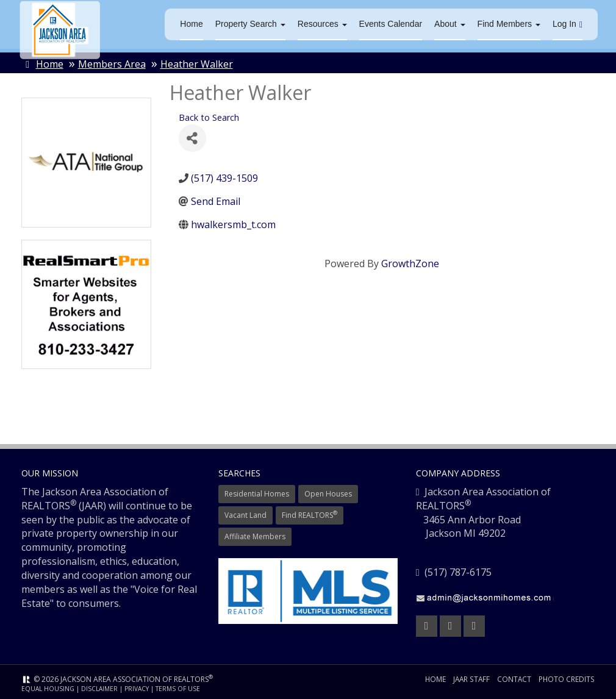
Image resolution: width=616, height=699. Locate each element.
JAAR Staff (470, 680)
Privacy (137, 690)
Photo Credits (567, 680)
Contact (514, 680)
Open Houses (328, 494)
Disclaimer (99, 690)
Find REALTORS (310, 516)
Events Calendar (391, 24)
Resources (322, 24)
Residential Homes (257, 494)
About (449, 24)
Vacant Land (245, 516)
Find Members (509, 24)
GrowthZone (410, 264)
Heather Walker (197, 65)
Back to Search (209, 119)
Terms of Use (178, 690)
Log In (568, 25)
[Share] (192, 139)
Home (191, 24)
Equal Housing (48, 690)
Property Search (250, 24)
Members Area (112, 65)
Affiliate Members (255, 537)
